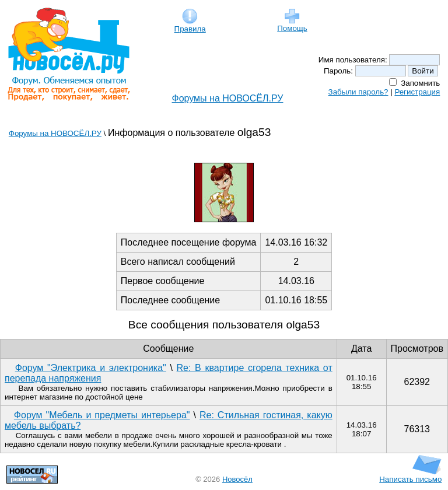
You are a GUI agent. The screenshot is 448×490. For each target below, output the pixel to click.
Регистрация (417, 92)
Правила (190, 25)
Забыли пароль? (358, 92)
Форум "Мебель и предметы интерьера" (102, 415)
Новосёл (237, 479)
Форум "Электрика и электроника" (91, 368)
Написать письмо (410, 476)
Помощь (292, 25)
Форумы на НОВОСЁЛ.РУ (228, 98)
